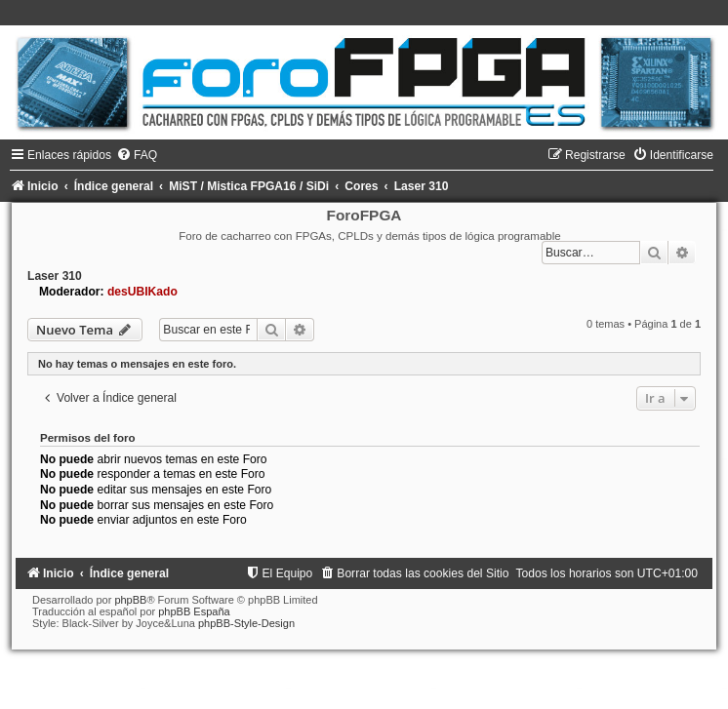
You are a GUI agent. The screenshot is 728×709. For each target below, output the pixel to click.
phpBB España (194, 611)
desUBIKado (142, 292)
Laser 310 (55, 276)
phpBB (130, 600)
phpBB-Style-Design (246, 623)
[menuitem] (137, 155)
